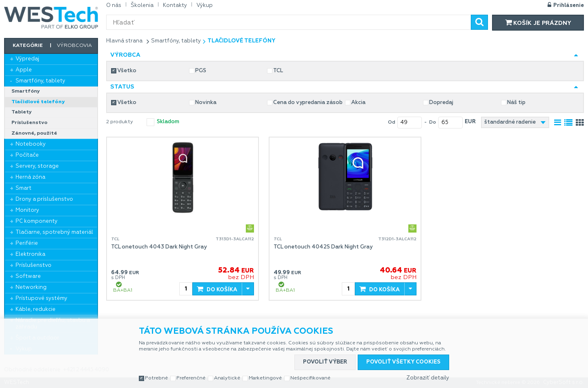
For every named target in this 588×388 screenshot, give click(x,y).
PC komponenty (37, 221)
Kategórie (28, 46)
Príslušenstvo (29, 123)
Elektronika (30, 254)
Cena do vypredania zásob (308, 103)
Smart (23, 188)
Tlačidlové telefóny (38, 102)
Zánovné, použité (34, 133)
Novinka (206, 103)
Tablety (22, 112)
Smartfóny (26, 91)
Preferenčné (191, 378)
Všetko (127, 71)
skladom (168, 122)
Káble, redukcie (36, 309)
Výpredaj (27, 59)
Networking (31, 287)
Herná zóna (30, 177)
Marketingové (265, 378)
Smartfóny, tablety (40, 81)
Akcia (358, 103)
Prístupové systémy (41, 298)
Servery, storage (37, 166)
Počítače (27, 155)
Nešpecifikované (310, 378)
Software (28, 276)
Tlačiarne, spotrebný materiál (54, 232)
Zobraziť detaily (428, 378)
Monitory (27, 210)
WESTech (51, 18)
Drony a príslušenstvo (44, 199)
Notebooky (31, 144)
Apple (24, 70)
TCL (278, 71)
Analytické (227, 378)
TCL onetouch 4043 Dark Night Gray (159, 247)
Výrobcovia (74, 46)
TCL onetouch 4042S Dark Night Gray (323, 247)
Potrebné (156, 378)
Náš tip (516, 103)
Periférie (27, 243)
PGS (201, 71)
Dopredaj (441, 103)
